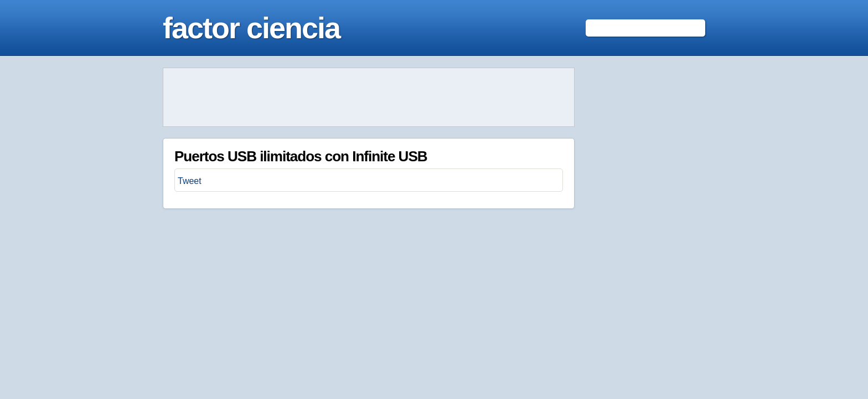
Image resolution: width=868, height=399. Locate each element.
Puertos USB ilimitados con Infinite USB (301, 156)
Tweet (190, 181)
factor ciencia (251, 28)
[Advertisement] (369, 98)
